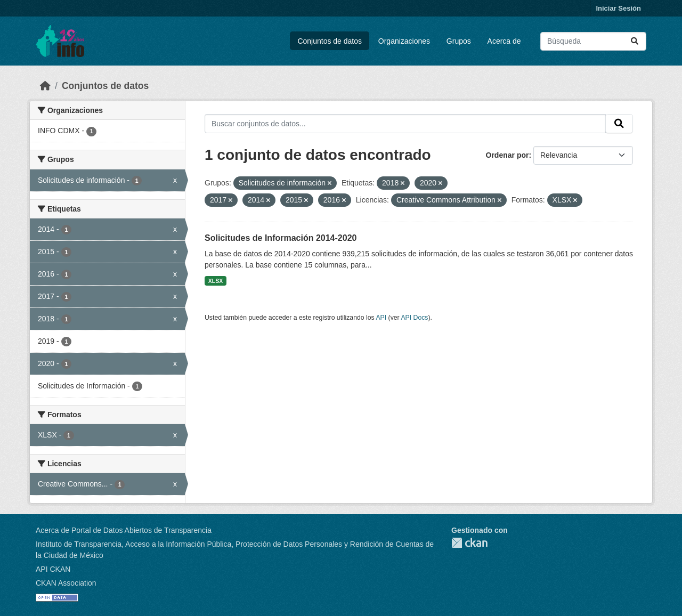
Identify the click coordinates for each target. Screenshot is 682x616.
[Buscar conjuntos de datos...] (593, 41)
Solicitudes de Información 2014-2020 (281, 238)
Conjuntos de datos (330, 41)
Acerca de (504, 41)
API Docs (414, 318)
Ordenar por (508, 155)
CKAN (469, 543)
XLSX (216, 281)
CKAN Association (66, 583)
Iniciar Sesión (618, 8)
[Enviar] (635, 41)
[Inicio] (45, 86)
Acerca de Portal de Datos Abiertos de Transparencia (124, 530)
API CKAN (53, 569)
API (381, 318)
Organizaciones (404, 41)
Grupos (459, 41)
